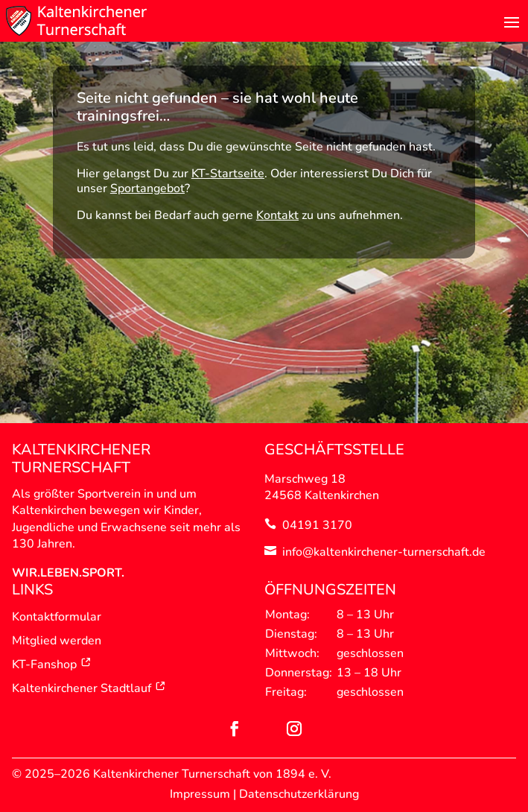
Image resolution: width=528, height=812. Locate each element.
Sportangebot (147, 188)
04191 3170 (317, 525)
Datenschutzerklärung (299, 794)
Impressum (200, 794)
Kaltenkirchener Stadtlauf (89, 688)
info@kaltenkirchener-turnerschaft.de (384, 552)
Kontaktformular (57, 617)
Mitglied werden (57, 641)
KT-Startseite (228, 174)
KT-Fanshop (52, 664)
